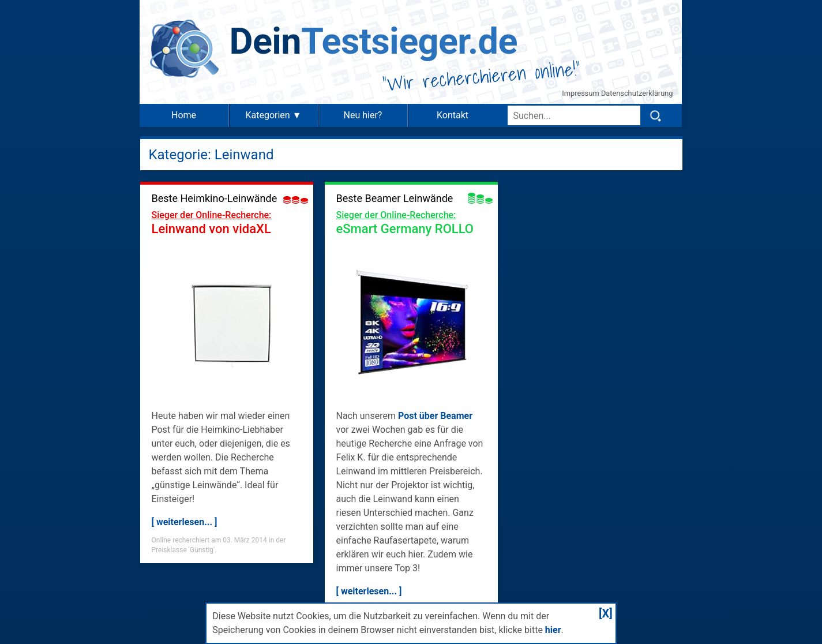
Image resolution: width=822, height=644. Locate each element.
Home (184, 115)
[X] (606, 613)
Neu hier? (363, 115)
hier (553, 630)
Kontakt (453, 115)
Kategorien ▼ (273, 115)
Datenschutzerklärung (637, 93)
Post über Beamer (435, 416)
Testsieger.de (374, 41)
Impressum (581, 93)
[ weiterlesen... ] (185, 522)
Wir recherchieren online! (482, 76)
